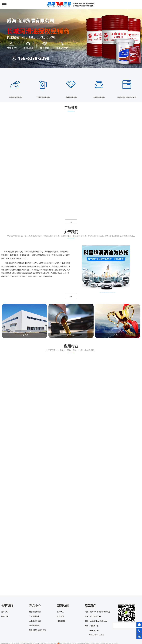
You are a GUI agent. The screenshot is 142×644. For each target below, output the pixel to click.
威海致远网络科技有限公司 (101, 640)
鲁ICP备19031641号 (48, 640)
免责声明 (115, 640)
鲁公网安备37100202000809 (69, 640)
